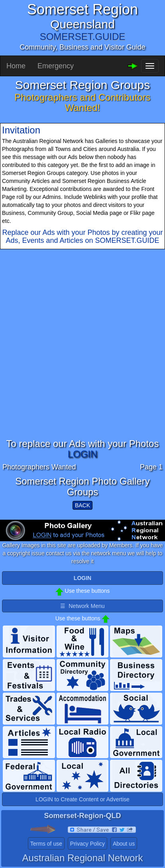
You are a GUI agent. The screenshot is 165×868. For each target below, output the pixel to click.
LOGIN (83, 454)
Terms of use (46, 844)
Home (16, 66)
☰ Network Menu (82, 606)
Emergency (56, 66)
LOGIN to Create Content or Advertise (82, 799)
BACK (82, 505)
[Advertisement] (82, 356)
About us (124, 844)
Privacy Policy (87, 844)
